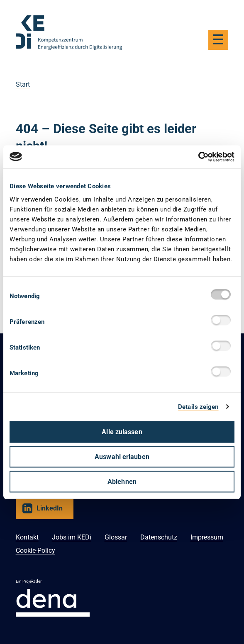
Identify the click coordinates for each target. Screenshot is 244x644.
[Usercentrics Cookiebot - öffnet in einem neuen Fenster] (198, 157)
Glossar (116, 537)
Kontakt (27, 537)
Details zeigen (198, 407)
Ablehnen (122, 481)
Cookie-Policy (35, 550)
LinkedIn (50, 508)
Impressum (207, 537)
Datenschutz (159, 537)
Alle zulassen (122, 431)
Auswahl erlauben (122, 456)
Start (23, 84)
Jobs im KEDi (72, 537)
